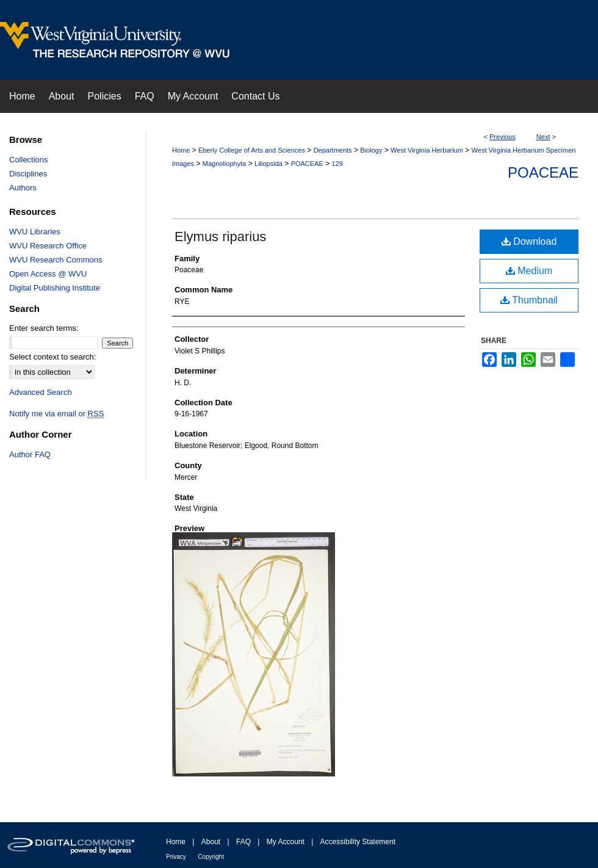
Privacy (176, 857)
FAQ (243, 842)
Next (543, 137)
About (211, 842)
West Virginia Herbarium (427, 150)
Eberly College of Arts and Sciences (252, 150)
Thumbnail (529, 300)
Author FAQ (30, 454)
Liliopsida (268, 164)
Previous (503, 137)
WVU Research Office (48, 246)
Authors (23, 188)
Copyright (211, 857)
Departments (333, 150)
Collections (29, 160)
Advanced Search (41, 392)
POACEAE (307, 164)
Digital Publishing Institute (55, 288)
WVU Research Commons (56, 260)
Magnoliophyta (225, 164)
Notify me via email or (56, 414)
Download (529, 241)
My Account (286, 842)
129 (337, 164)
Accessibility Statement (358, 842)
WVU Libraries (35, 232)
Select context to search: (52, 357)
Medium (529, 271)
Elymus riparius (220, 237)
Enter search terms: (44, 328)
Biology (371, 150)
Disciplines (28, 174)
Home (181, 150)
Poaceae (543, 172)
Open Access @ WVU (48, 274)
